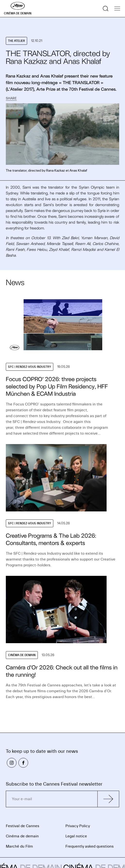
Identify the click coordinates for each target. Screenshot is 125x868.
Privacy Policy (78, 826)
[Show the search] (106, 9)
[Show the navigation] (117, 9)
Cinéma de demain (22, 836)
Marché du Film (19, 846)
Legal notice (76, 836)
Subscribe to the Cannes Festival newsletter (54, 784)
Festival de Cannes (23, 826)
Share (11, 98)
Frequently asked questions (90, 846)
